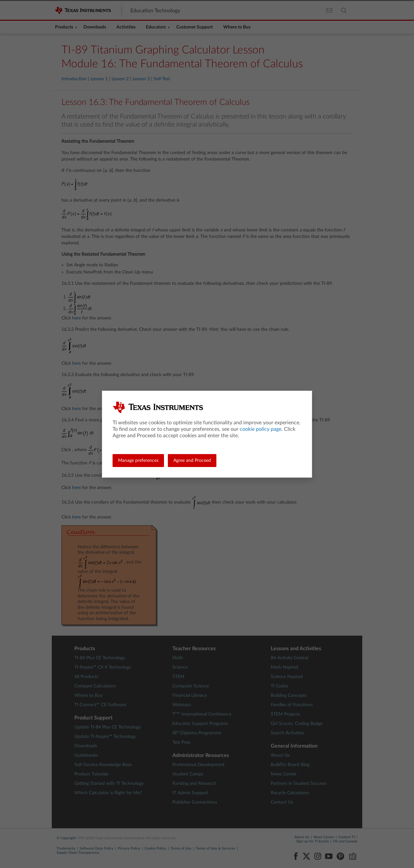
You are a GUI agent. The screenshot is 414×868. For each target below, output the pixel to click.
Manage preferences (138, 461)
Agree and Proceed (192, 461)
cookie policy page (261, 429)
